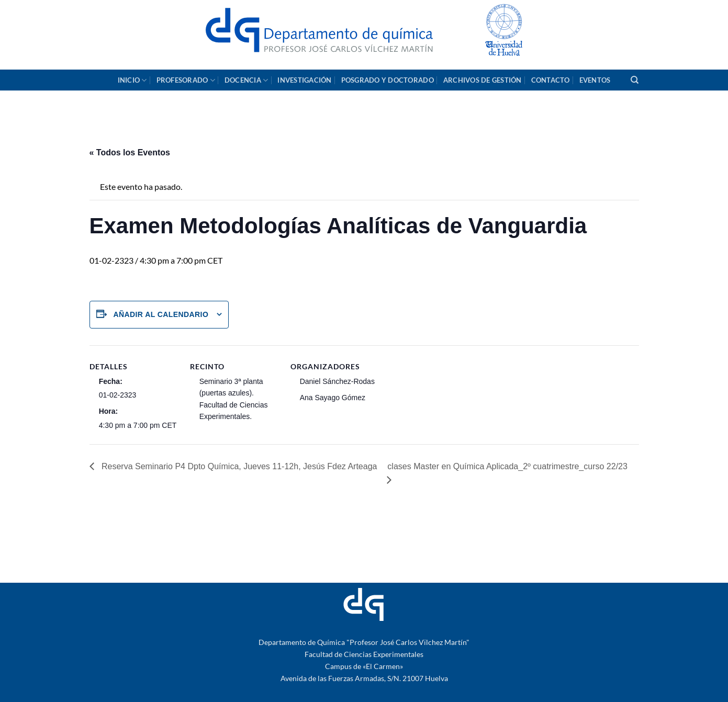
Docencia (247, 80)
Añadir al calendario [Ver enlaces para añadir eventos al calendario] (161, 314)
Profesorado (186, 80)
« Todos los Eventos (130, 152)
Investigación (304, 80)
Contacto (551, 80)
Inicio (132, 80)
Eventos (595, 80)
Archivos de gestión (483, 80)
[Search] (635, 80)
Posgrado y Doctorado (388, 80)
